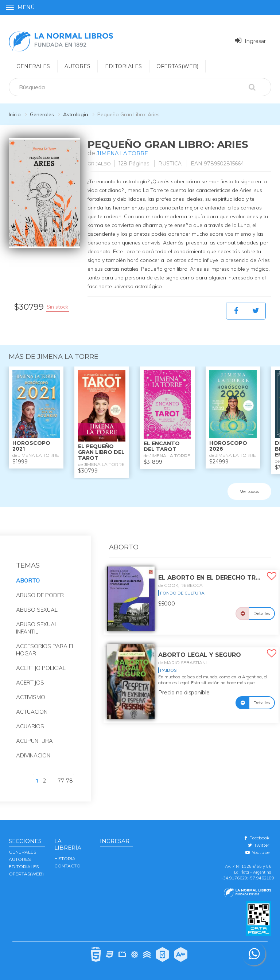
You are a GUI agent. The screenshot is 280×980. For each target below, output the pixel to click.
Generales (42, 114)
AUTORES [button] (77, 66)
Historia (65, 859)
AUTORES (20, 859)
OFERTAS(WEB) (177, 66)
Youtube (257, 852)
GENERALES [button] (33, 66)
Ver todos (249, 491)
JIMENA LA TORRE (124, 153)
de (180, 585)
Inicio (15, 114)
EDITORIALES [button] (123, 66)
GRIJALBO (101, 164)
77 (61, 781)
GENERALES (22, 852)
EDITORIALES (24, 867)
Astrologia (76, 114)
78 (69, 781)
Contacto (67, 866)
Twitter (259, 845)
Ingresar (250, 41)
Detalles (262, 613)
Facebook (257, 838)
